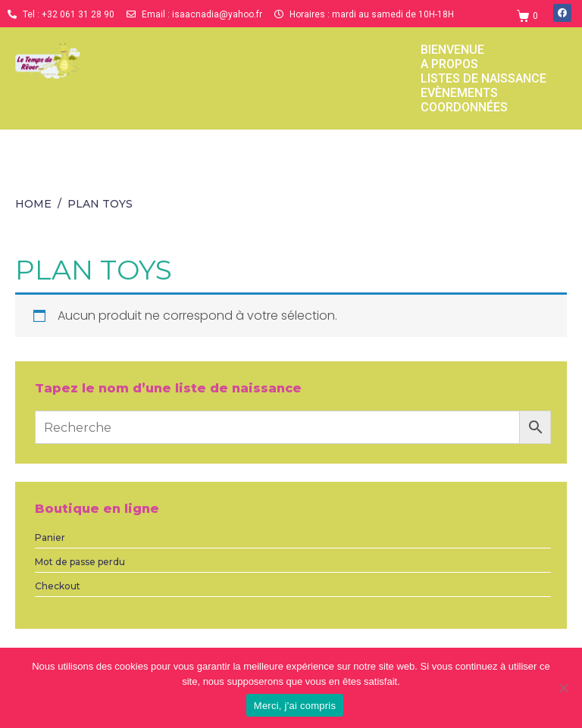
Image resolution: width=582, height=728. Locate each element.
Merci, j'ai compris (295, 706)
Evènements (459, 93)
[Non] (563, 688)
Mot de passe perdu (80, 562)
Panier (50, 537)
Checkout (58, 586)
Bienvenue (452, 50)
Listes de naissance (483, 78)
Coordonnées (464, 107)
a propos (449, 64)
